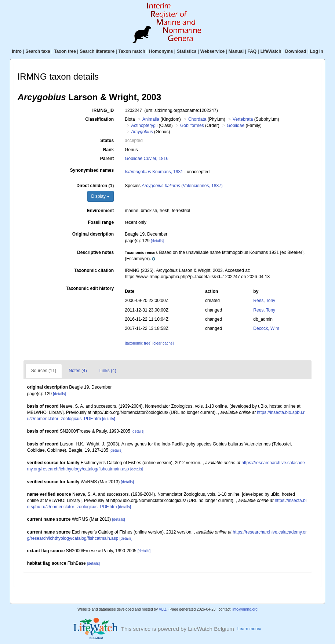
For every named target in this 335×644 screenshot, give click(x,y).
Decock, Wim (266, 328)
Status (107, 141)
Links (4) (108, 371)
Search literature (97, 51)
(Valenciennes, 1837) (182, 186)
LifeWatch (271, 51)
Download (296, 51)
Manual (236, 51)
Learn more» (250, 628)
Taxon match (132, 51)
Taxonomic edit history (90, 288)
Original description (93, 234)
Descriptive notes (95, 252)
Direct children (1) (95, 186)
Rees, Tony (264, 301)
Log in (317, 51)
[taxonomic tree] (138, 343)
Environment (100, 211)
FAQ (252, 51)
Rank (108, 150)
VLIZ (163, 609)
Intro (17, 51)
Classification (99, 119)
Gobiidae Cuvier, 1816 (147, 159)
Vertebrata (243, 119)
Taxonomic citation (94, 270)
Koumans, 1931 (154, 172)
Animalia (151, 119)
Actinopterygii (144, 125)
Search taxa (38, 51)
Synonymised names (92, 170)
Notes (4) (78, 371)
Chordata (197, 119)
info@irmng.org (245, 609)
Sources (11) (44, 371)
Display (101, 196)
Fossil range (101, 222)
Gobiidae (236, 125)
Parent (107, 159)
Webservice (213, 51)
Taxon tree (65, 51)
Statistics (187, 51)
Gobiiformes (192, 125)
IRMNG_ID (103, 110)
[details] (157, 241)
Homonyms (161, 51)
